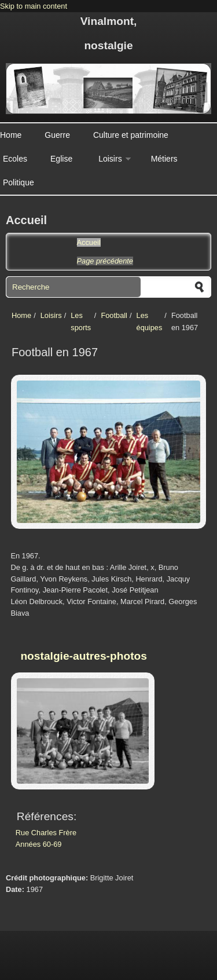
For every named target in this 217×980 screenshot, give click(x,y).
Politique (19, 182)
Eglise (61, 159)
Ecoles (15, 159)
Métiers (164, 159)
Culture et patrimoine (131, 135)
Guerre (57, 135)
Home (11, 135)
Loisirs (110, 159)
